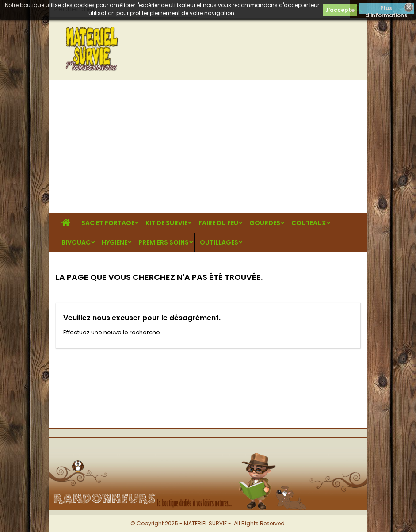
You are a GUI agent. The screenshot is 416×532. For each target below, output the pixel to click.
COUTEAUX (309, 223)
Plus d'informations (386, 9)
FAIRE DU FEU (218, 223)
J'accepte (340, 10)
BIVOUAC (76, 242)
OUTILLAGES (219, 242)
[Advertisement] (208, 147)
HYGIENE (114, 242)
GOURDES (265, 223)
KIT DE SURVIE (166, 223)
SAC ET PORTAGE (108, 223)
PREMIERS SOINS (164, 242)
